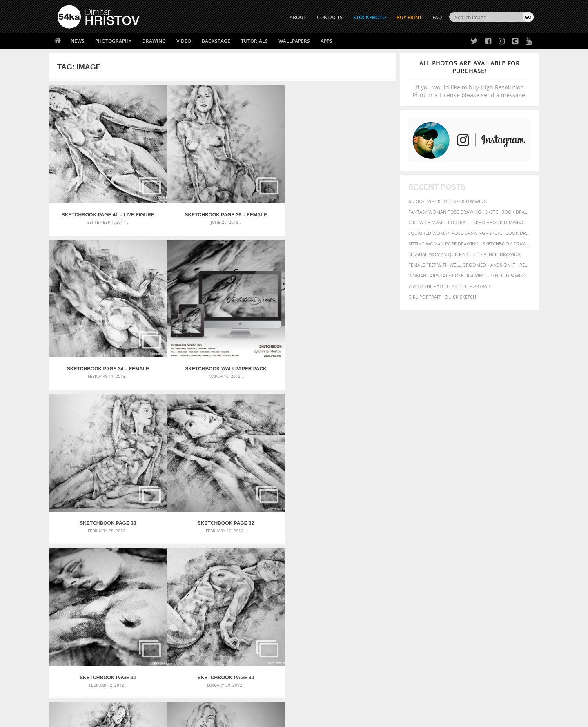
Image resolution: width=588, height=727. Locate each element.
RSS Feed (227, 699)
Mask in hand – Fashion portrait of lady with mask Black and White (131, 550)
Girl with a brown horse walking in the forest (277, 559)
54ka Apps (69, 670)
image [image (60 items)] (507, 556)
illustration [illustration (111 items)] (478, 556)
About (183, 629)
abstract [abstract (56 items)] (393, 540)
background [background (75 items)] (480, 540)
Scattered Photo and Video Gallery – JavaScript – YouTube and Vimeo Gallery (131, 540)
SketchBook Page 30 (353, 307)
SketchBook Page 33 (92, 307)
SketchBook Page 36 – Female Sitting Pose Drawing (179, 184)
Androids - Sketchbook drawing (448, 201)
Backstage (216, 41)
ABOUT (298, 17)
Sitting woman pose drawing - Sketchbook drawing (470, 244)
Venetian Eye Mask (191, 699)
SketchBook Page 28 (179, 430)
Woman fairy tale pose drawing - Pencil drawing (468, 275)
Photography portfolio (87, 650)
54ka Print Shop (76, 629)
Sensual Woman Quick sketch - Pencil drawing (464, 254)
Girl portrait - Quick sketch (442, 297)
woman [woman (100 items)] (395, 578)
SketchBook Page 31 (266, 307)
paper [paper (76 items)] (425, 563)
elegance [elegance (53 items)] (494, 549)
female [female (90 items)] (516, 548)
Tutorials (254, 41)
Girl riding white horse (248, 579)
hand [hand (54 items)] (451, 556)
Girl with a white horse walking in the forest (275, 550)
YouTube (313, 672)
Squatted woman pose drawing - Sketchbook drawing (470, 233)
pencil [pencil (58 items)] (440, 563)
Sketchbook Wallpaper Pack (353, 184)
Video (184, 41)
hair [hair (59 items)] (439, 556)
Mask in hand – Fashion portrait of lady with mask (118, 559)
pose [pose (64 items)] (389, 571)
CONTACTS (330, 17)
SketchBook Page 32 (179, 307)
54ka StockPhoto (78, 639)
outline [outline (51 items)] (408, 563)
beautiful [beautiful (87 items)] (511, 540)
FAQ (437, 17)
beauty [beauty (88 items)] (392, 548)
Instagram (315, 651)
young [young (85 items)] (432, 578)
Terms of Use (170, 718)
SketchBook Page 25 (353, 430)
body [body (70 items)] (425, 548)
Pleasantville (236, 569)
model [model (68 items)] (391, 563)
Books (183, 650)
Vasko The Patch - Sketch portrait (450, 286)
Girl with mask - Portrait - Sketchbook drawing (467, 222)
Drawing (154, 41)
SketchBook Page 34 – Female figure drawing (266, 184)
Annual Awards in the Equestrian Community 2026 (280, 540)
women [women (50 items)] (415, 579)
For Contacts (192, 670)
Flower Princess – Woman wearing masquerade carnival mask (131, 579)
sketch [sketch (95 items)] (439, 570)
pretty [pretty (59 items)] (419, 571)
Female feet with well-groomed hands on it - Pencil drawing (470, 265)
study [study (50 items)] (456, 571)
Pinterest (314, 661)
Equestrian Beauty (143, 699)
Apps (326, 41)
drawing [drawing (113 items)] (469, 548)
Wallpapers (294, 41)
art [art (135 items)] (409, 539)
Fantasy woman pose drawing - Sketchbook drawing (470, 212)
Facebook (315, 640)
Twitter (313, 630)
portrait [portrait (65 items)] (512, 563)
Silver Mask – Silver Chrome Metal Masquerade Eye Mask (125, 569)
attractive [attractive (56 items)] (450, 540)
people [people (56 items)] (456, 563)
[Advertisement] (296, 492)
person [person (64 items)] (473, 563)
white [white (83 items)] (506, 570)
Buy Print (409, 17)
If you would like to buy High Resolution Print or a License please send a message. (470, 79)
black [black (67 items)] (410, 548)
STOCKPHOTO (370, 17)
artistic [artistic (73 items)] (427, 540)
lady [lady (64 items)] (521, 556)
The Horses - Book (79, 660)
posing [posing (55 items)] (403, 571)
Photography (113, 41)
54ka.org (125, 718)
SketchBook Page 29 (92, 430)
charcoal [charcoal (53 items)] (443, 549)
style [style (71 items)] (470, 570)
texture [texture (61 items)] (488, 571)
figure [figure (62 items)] (391, 556)
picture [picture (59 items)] (492, 563)
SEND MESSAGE (462, 646)
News (78, 41)
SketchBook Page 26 (266, 430)
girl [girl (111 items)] (406, 556)
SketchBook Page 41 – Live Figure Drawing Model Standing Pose (92, 184)
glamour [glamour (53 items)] (424, 556)
